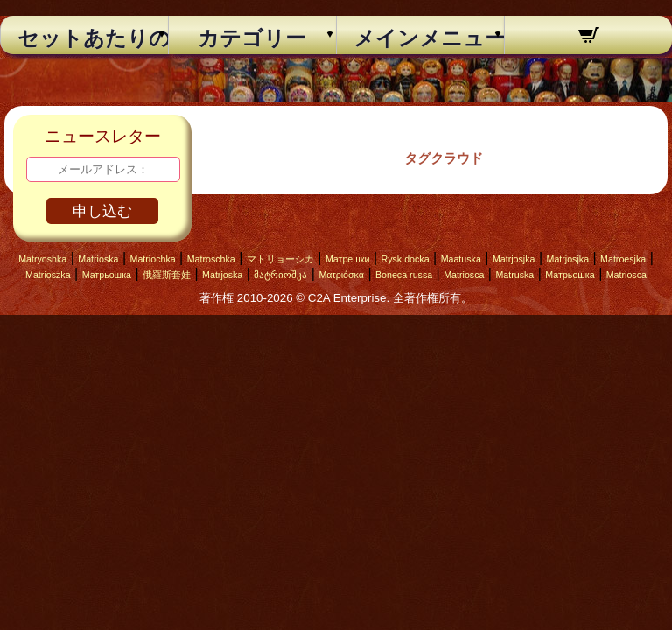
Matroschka (211, 259)
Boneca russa (404, 275)
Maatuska (461, 259)
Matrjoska (222, 275)
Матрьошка (107, 275)
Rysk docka (406, 259)
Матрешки (348, 259)
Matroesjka (623, 259)
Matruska (514, 275)
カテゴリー (252, 38)
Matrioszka (48, 275)
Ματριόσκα (341, 275)
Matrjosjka (514, 259)
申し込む (102, 211)
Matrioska (98, 259)
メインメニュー (421, 38)
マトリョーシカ (280, 259)
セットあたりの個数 (85, 38)
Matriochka (153, 259)
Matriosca (464, 275)
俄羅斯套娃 (167, 275)
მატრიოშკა (280, 275)
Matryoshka (42, 259)
